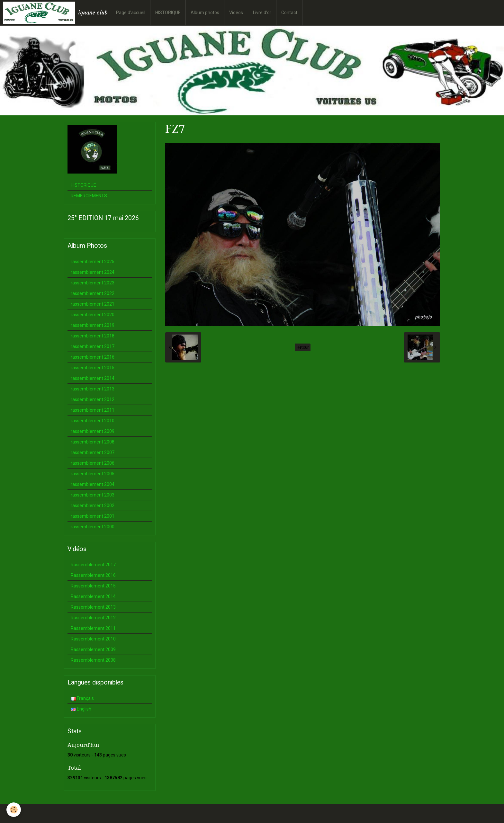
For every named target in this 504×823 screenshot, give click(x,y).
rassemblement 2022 (93, 293)
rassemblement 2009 (93, 431)
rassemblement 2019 (93, 325)
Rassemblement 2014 (93, 596)
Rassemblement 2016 (93, 575)
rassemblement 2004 (93, 484)
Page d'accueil (131, 13)
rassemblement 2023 (93, 283)
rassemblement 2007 (93, 452)
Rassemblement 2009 (93, 649)
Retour (303, 347)
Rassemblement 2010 (93, 639)
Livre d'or (262, 13)
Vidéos (236, 13)
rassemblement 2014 (93, 378)
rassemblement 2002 (93, 505)
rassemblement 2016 (93, 357)
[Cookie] (14, 810)
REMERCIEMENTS (89, 196)
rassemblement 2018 (93, 336)
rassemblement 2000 (93, 527)
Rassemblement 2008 (93, 660)
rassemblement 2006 (93, 463)
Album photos (205, 13)
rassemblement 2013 (93, 389)
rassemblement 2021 (93, 304)
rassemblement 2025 (93, 262)
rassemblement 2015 (93, 368)
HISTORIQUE (168, 13)
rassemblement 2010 (93, 421)
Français (82, 698)
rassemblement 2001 (93, 516)
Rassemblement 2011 (93, 628)
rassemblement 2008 (93, 442)
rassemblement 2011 (93, 410)
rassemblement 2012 (93, 399)
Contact (289, 13)
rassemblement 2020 (93, 315)
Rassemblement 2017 (93, 565)
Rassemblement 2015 (93, 586)
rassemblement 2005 (93, 474)
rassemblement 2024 (93, 272)
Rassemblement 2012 (93, 618)
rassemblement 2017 (93, 346)
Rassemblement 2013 (93, 607)
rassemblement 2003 (93, 495)
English (81, 709)
